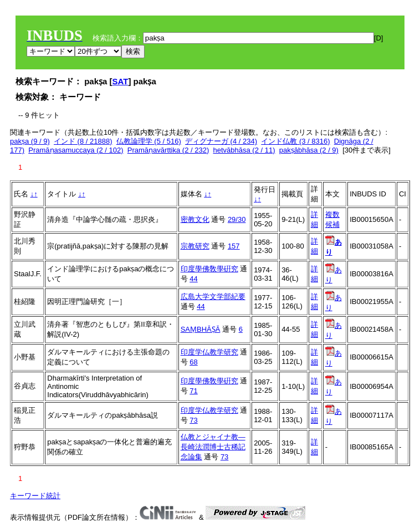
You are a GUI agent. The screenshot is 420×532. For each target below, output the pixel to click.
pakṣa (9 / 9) (30, 141)
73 (193, 420)
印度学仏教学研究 (209, 352)
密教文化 (195, 219)
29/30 (237, 219)
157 (234, 246)
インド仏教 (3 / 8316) (295, 141)
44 (193, 279)
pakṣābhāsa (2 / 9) (309, 150)
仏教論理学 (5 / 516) (149, 141)
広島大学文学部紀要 (213, 297)
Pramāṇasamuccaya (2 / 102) (76, 150)
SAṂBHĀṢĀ (201, 329)
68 (193, 362)
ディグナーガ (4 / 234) (221, 141)
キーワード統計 (35, 496)
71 (193, 391)
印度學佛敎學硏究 (209, 269)
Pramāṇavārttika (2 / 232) (168, 150)
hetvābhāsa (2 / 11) (244, 150)
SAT (121, 81)
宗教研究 (195, 246)
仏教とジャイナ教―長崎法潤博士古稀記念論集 (213, 447)
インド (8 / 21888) (83, 141)
